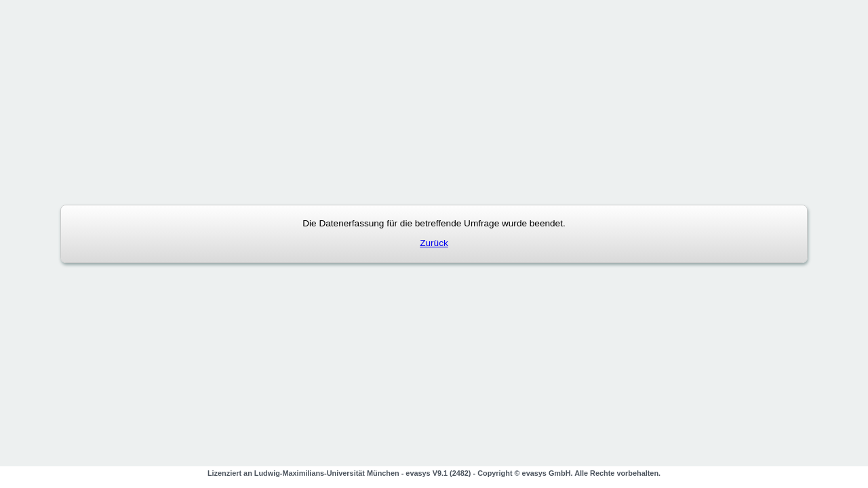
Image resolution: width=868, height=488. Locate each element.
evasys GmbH (547, 473)
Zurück (434, 243)
